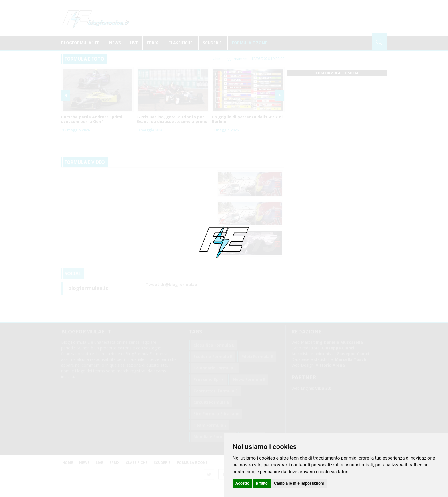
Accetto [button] (242, 483)
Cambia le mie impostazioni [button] (299, 483)
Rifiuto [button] (262, 483)
